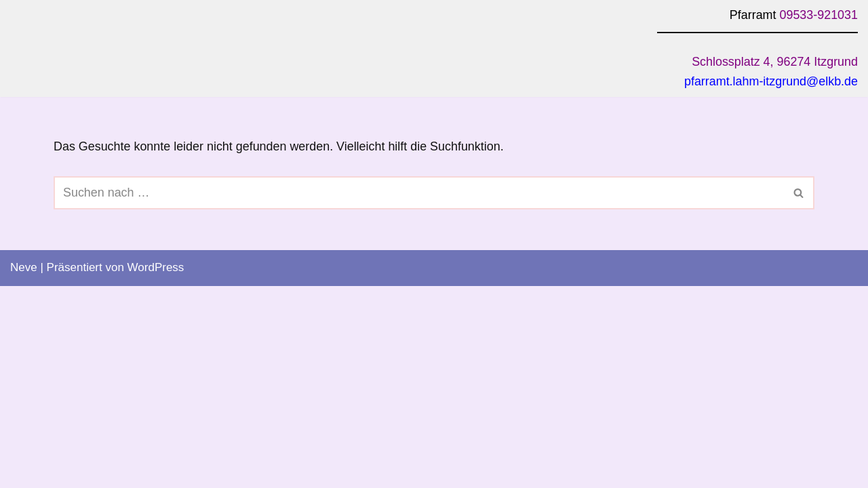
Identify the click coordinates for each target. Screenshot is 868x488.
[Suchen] (419, 190)
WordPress (156, 469)
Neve (24, 469)
